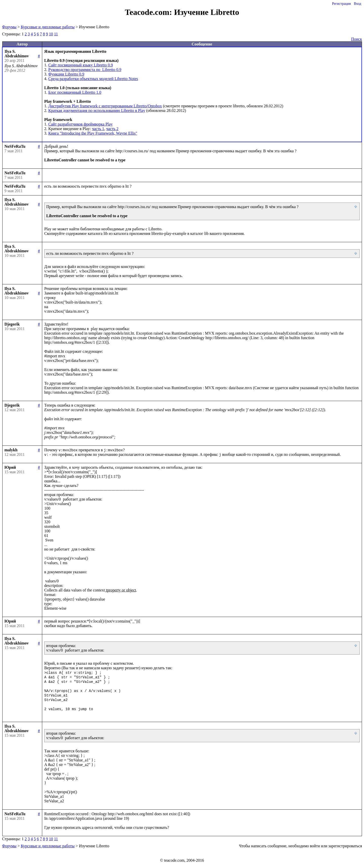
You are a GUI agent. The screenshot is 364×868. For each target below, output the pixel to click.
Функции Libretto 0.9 (66, 74)
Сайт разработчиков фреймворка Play (81, 124)
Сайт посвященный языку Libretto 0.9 (81, 65)
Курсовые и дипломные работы (48, 27)
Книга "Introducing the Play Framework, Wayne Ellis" (93, 133)
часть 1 (98, 129)
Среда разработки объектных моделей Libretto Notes (93, 79)
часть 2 (112, 129)
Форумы (9, 27)
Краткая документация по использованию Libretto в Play (97, 110)
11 (56, 34)
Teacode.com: (149, 12)
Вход (358, 4)
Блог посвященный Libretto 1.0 (75, 92)
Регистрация (341, 4)
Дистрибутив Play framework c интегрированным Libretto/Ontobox (105, 106)
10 (51, 34)
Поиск (357, 39)
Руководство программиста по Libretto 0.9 (85, 70)
